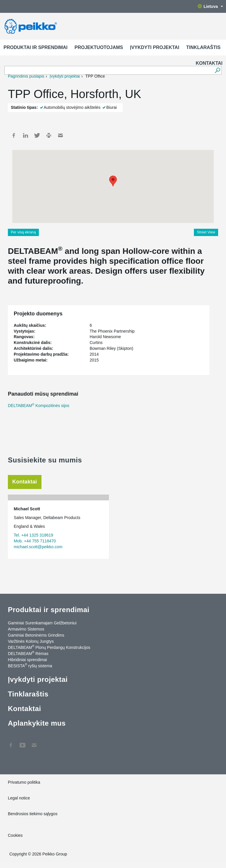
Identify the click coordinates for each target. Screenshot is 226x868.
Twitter (37, 135)
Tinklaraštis (203, 47)
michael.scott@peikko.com (38, 547)
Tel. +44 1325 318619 (33, 535)
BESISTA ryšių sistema (30, 666)
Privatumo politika (24, 782)
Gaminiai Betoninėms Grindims (36, 635)
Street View (206, 232)
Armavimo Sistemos (26, 629)
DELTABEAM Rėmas (28, 653)
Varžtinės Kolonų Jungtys (31, 641)
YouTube (22, 742)
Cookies (15, 835)
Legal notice (19, 798)
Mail (60, 135)
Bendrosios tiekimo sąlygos (33, 814)
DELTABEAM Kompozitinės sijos (39, 406)
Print (49, 135)
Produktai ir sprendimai (35, 47)
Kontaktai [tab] (25, 482)
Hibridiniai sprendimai (27, 660)
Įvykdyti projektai (155, 47)
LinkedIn (25, 135)
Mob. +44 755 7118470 (35, 541)
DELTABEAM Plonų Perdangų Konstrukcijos (49, 647)
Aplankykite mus (37, 723)
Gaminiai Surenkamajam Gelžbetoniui (42, 623)
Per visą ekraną (23, 232)
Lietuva (210, 6)
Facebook (14, 135)
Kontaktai (209, 63)
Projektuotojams (99, 47)
